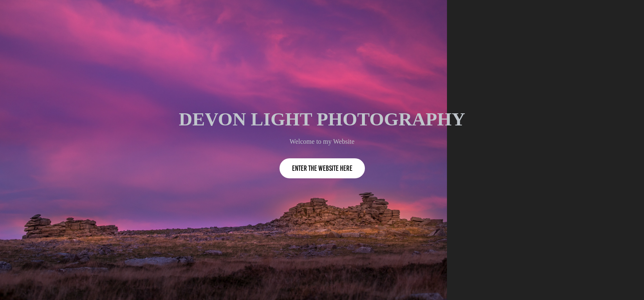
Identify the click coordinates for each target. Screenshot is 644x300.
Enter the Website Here (322, 168)
